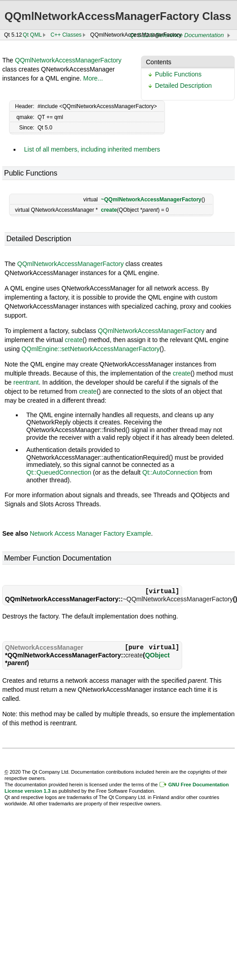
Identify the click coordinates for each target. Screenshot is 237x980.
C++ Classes (66, 35)
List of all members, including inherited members (92, 149)
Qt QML (32, 35)
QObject (157, 655)
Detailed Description (183, 86)
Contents (159, 62)
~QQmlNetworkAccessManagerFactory (151, 200)
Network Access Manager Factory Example (91, 533)
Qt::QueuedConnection (59, 472)
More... (93, 78)
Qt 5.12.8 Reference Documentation (177, 35)
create (109, 210)
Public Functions (178, 74)
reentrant (26, 382)
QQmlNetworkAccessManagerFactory (68, 60)
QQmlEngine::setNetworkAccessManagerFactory (90, 349)
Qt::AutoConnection (170, 472)
